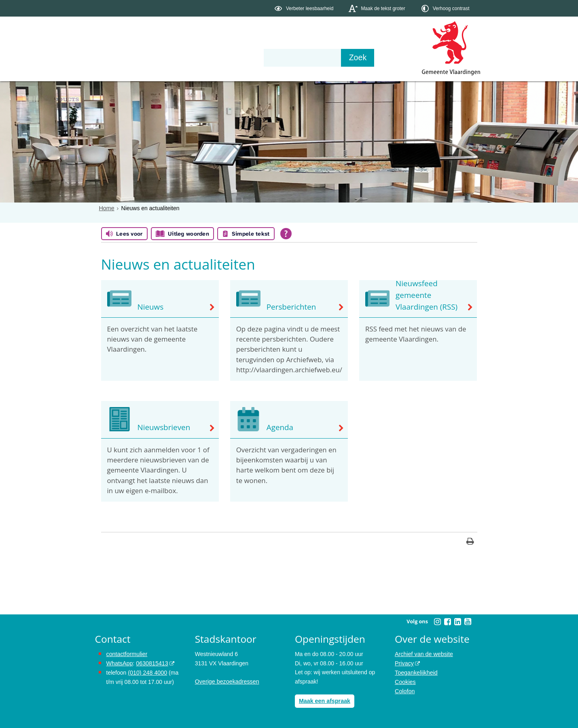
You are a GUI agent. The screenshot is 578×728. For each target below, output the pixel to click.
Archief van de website (423, 654)
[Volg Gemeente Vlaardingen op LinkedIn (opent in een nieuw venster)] (458, 622)
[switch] (305, 8)
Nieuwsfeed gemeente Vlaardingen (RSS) (426, 296)
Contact (267, 57)
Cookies (405, 682)
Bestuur (170, 57)
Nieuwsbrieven (163, 428)
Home (107, 208)
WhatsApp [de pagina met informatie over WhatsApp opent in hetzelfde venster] (120, 663)
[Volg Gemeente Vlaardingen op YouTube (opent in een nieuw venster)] (468, 622)
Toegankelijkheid (416, 672)
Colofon (404, 690)
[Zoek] (376, 58)
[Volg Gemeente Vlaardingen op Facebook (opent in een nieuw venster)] (448, 622)
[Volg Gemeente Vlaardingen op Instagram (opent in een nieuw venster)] (438, 622)
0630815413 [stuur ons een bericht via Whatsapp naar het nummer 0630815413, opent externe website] (151, 663)
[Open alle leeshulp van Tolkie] (286, 234)
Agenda (279, 428)
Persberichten (290, 307)
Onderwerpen (119, 57)
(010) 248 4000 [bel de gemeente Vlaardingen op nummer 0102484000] (147, 672)
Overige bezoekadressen (227, 682)
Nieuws (150, 307)
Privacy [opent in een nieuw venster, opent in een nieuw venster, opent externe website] (404, 663)
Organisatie (219, 57)
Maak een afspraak (324, 701)
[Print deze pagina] (470, 542)
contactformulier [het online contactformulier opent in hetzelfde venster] (127, 654)
